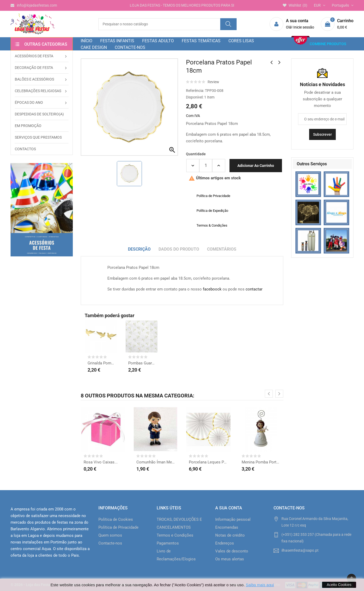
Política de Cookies (116, 519)
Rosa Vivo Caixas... (101, 462)
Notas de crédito (230, 535)
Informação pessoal (233, 519)
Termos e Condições (175, 535)
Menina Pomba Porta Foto (261, 462)
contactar (254, 289)
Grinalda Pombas (101, 363)
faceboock (212, 289)
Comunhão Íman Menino (156, 462)
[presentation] (269, 394)
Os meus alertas (230, 559)
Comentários (222, 249)
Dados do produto (179, 249)
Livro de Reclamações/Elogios (176, 555)
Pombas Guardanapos (142, 363)
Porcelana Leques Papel (208, 462)
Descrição (139, 249)
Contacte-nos (110, 543)
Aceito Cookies (339, 585)
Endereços (225, 543)
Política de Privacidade (118, 527)
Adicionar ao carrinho (256, 166)
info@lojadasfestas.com (34, 5)
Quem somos (110, 535)
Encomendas (227, 527)
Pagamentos (168, 543)
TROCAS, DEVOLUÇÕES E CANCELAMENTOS (179, 523)
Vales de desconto (232, 551)
